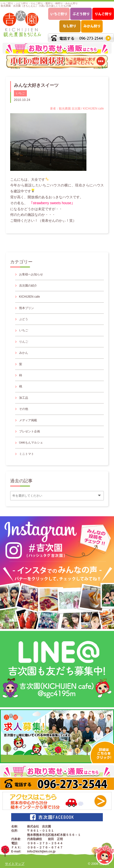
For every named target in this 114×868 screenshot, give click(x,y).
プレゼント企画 (30, 431)
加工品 (24, 398)
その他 (24, 409)
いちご (20, 93)
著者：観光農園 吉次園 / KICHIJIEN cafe (77, 109)
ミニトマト (27, 454)
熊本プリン (27, 308)
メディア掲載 (28, 420)
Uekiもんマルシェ (31, 443)
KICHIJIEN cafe (30, 297)
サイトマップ (15, 864)
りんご (24, 342)
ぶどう (24, 319)
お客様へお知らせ (31, 274)
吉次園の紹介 (28, 286)
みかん (24, 353)
